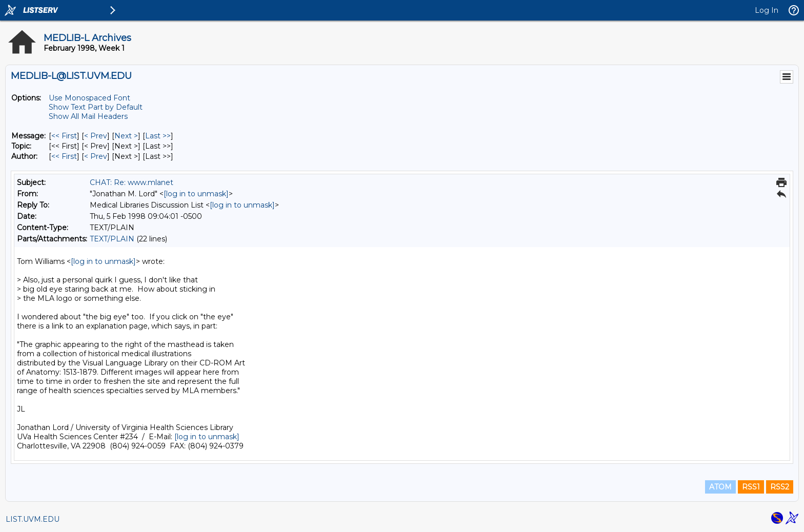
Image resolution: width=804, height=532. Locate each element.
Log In (767, 10)
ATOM (720, 487)
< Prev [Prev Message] (96, 136)
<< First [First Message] (64, 136)
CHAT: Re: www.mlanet (132, 182)
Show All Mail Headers (88, 116)
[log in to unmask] (196, 194)
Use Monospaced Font (89, 98)
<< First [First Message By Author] (64, 156)
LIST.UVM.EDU (33, 519)
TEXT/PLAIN (112, 239)
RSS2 (780, 487)
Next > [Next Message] (126, 136)
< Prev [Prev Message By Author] (96, 156)
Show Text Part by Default (96, 107)
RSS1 (751, 487)
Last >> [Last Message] (158, 136)
